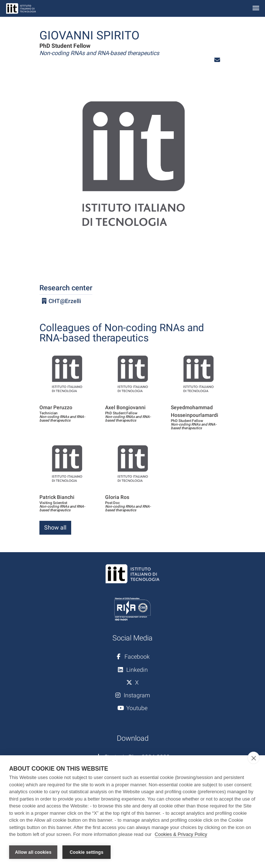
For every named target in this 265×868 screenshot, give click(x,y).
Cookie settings (87, 852)
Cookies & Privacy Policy (181, 835)
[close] (254, 758)
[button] (217, 60)
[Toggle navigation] (256, 9)
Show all (55, 528)
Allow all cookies (33, 852)
